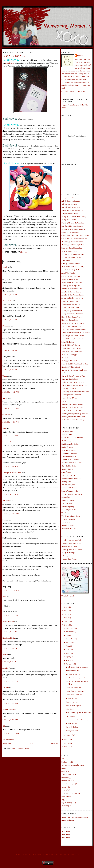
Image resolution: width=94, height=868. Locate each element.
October (69, 635)
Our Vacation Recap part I (75, 678)
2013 (65, 611)
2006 (65, 747)
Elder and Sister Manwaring (72, 248)
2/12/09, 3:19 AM (10, 703)
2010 (65, 621)
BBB (4, 596)
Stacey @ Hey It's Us (69, 398)
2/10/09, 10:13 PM (11, 408)
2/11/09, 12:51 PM (11, 615)
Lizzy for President (68, 475)
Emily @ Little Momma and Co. (73, 254)
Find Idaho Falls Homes (70, 460)
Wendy (5, 267)
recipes (64, 790)
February (69, 664)
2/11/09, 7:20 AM (10, 466)
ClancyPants (7, 301)
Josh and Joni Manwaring (71, 304)
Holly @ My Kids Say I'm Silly (73, 267)
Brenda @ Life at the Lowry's (72, 226)
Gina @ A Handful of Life (71, 264)
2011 (65, 618)
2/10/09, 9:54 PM (10, 370)
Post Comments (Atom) (21, 748)
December (70, 628)
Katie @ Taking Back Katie (71, 326)
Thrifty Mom (66, 522)
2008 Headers (66, 834)
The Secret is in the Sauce (71, 516)
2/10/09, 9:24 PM (10, 295)
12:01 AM (24, 252)
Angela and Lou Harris (70, 213)
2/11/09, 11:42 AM (11, 514)
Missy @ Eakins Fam (69, 361)
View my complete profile (73, 92)
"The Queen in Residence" (12, 473)
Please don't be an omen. (75, 691)
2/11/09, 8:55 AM (10, 494)
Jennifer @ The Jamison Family (73, 295)
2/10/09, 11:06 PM (11, 422)
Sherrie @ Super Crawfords (71, 395)
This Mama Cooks (68, 519)
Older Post (55, 743)
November (70, 632)
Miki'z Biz (65, 358)
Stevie (64, 401)
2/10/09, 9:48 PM (10, 350)
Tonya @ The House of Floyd (72, 407)
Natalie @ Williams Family (71, 367)
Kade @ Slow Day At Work (71, 317)
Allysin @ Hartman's (69, 204)
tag (63, 799)
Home (31, 743)
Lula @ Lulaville (68, 342)
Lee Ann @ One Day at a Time (73, 336)
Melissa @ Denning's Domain (72, 351)
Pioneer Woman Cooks (70, 491)
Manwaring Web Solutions (71, 478)
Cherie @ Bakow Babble (70, 232)
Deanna (5, 326)
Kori (4, 428)
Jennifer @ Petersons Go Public (73, 289)
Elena (80, 55)
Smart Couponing (68, 507)
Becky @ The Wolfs (69, 220)
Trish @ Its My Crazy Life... (72, 410)
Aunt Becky (10, 63)
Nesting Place (66, 482)
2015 (65, 607)
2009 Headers (66, 838)
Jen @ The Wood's (68, 273)
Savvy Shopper (67, 497)
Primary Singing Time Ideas (72, 494)
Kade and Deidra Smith (70, 320)
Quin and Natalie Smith (70, 379)
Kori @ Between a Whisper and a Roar (75, 332)
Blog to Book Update (74, 705)
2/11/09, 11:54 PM (11, 681)
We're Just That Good (69, 529)
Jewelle (5, 654)
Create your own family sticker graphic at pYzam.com (48, 855)
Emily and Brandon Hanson (71, 257)
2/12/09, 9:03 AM (10, 720)
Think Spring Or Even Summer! (77, 667)
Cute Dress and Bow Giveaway (77, 720)
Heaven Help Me (72, 702)
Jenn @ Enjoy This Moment (72, 282)
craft (63, 768)
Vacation (65, 806)
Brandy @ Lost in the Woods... (73, 223)
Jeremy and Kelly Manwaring (72, 298)
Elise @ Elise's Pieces (69, 251)
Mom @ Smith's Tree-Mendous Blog (75, 364)
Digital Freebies (67, 447)
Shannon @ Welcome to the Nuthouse (75, 392)
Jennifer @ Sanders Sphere (71, 292)
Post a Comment (8, 739)
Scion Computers (68, 500)
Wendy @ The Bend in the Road (73, 417)
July (67, 646)
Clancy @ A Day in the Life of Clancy (75, 235)
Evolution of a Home (69, 453)
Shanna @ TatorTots (69, 388)
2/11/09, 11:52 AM (11, 590)
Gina (4, 398)
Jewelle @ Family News (70, 301)
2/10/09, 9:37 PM (10, 320)
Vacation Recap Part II (74, 674)
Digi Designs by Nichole (70, 444)
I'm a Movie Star (72, 727)
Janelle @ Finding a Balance (72, 270)
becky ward (7, 442)
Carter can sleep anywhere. (71, 765)
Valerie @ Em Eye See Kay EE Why (75, 414)
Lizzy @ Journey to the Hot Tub (73, 339)
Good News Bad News (14, 56)
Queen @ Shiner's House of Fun (73, 376)
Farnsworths (66, 260)
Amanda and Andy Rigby (71, 207)
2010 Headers (66, 831)
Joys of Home (66, 472)
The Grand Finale (72, 671)
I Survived (70, 709)
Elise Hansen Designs (69, 450)
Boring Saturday (72, 731)
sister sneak (66, 796)
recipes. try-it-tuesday (69, 793)
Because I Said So (68, 434)
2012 (65, 614)
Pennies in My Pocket (69, 488)
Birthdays (65, 762)
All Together (70, 716)
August (69, 642)
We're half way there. (73, 688)
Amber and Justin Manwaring (72, 210)
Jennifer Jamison (9, 709)
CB (4, 726)
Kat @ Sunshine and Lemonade (73, 323)
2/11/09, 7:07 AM (10, 436)
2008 (65, 739)
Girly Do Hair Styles (69, 466)
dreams (64, 771)
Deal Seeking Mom (68, 441)
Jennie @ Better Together (71, 286)
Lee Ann (6, 687)
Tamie (5, 376)
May (68, 653)
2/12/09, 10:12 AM (11, 733)
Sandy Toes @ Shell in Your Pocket (74, 385)
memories (65, 778)
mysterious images (68, 784)
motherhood (66, 781)
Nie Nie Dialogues (68, 485)
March (68, 660)
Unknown (6, 500)
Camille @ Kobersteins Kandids (73, 229)
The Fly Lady (66, 513)
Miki (4, 520)
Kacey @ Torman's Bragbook (72, 314)
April (68, 657)
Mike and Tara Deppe (69, 354)
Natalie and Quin (9, 638)
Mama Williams (8, 621)
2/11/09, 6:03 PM (10, 632)
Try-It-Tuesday (71, 698)
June (68, 650)
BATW (64, 759)
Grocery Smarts (67, 469)
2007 (65, 743)
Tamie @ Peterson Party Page (72, 404)
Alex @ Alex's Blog (69, 198)
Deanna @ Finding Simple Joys (73, 245)
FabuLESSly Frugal (69, 457)
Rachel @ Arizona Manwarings (73, 382)
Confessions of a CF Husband (72, 438)
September (70, 639)
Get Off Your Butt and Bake (72, 463)
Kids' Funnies (66, 774)
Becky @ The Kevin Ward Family (74, 217)
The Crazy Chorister (69, 510)
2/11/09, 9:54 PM (10, 662)
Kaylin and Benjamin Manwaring (73, 329)
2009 (65, 625)
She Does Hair (67, 503)
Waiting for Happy (68, 525)
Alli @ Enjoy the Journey (71, 201)
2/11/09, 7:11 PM (10, 648)
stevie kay (6, 415)
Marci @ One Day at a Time (72, 348)
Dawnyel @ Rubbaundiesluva (72, 242)
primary (64, 787)
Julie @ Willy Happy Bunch (72, 311)
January (69, 735)
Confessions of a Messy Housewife (74, 239)
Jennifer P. (6, 668)
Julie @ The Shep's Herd (70, 307)
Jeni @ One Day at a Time (71, 276)
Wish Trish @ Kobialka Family (73, 420)
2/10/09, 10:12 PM (11, 392)
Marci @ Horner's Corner (71, 345)
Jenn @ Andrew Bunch (70, 279)
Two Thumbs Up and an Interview (78, 713)
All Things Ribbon (68, 431)
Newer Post (7, 743)
